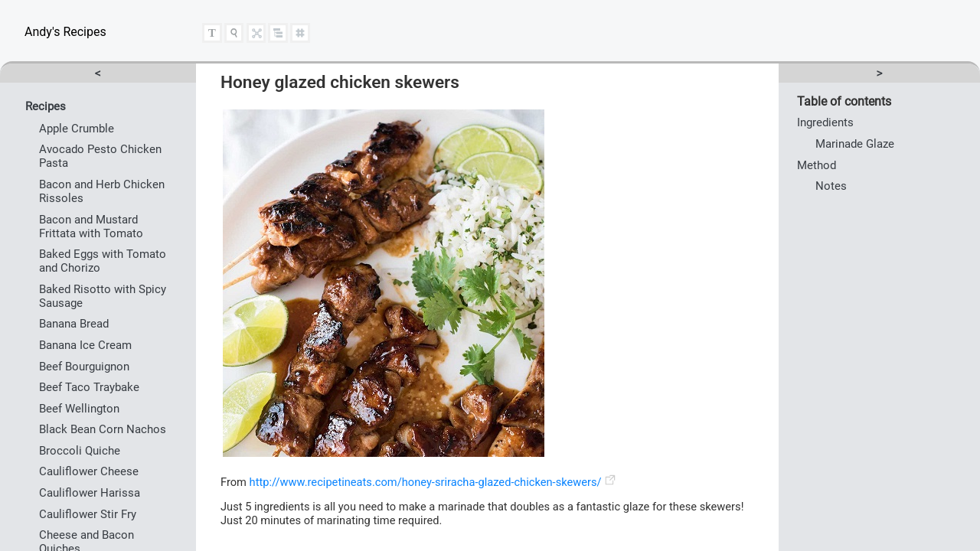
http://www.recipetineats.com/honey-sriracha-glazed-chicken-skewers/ (426, 482)
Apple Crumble (77, 129)
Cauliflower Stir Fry (88, 514)
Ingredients (825, 122)
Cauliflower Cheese (89, 471)
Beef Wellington (79, 409)
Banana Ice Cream (85, 345)
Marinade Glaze (855, 144)
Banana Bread (74, 324)
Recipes (46, 106)
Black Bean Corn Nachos (103, 429)
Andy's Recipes (65, 32)
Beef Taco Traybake (89, 387)
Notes (831, 186)
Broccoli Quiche (80, 451)
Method (817, 165)
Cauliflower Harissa (90, 493)
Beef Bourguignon (84, 367)
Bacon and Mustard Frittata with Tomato (91, 227)
